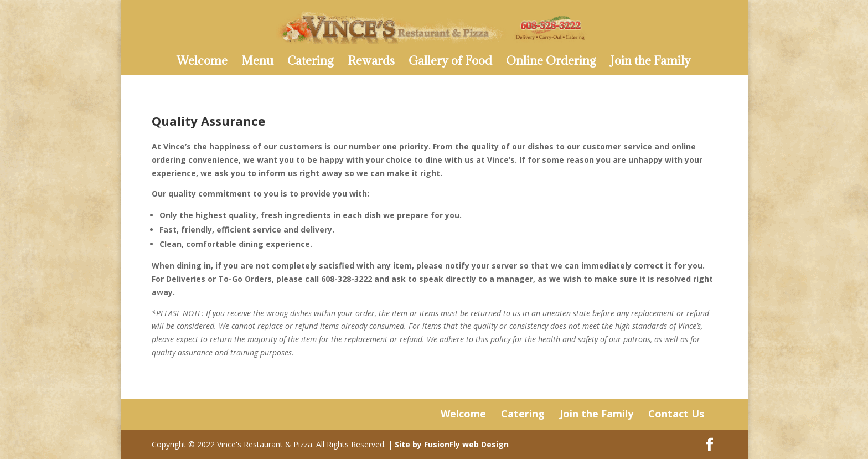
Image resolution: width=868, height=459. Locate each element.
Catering (311, 63)
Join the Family (650, 63)
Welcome (202, 63)
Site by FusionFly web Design (452, 444)
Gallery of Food (450, 63)
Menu (257, 63)
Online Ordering (551, 63)
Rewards (371, 63)
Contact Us (676, 414)
